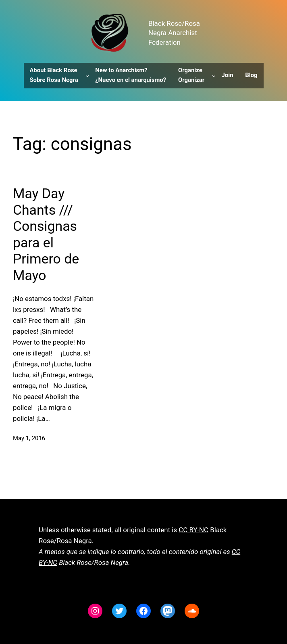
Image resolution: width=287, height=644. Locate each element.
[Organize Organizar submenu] (214, 76)
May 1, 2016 (29, 438)
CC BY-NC (193, 530)
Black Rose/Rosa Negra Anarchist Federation (174, 33)
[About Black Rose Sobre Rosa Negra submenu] (87, 76)
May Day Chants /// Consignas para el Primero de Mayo (46, 234)
